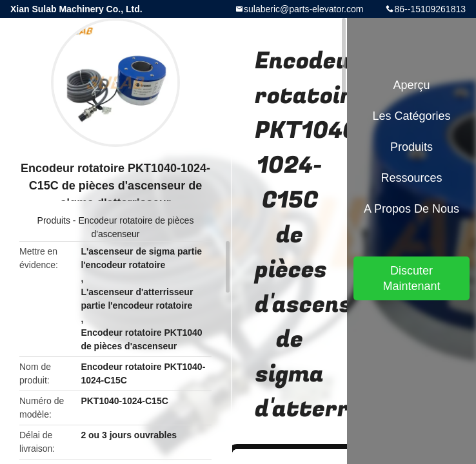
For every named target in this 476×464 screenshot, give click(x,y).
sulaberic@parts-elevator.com (303, 9)
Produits (54, 220)
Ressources (411, 178)
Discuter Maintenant (411, 278)
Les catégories (411, 116)
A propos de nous (412, 209)
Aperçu (411, 85)
